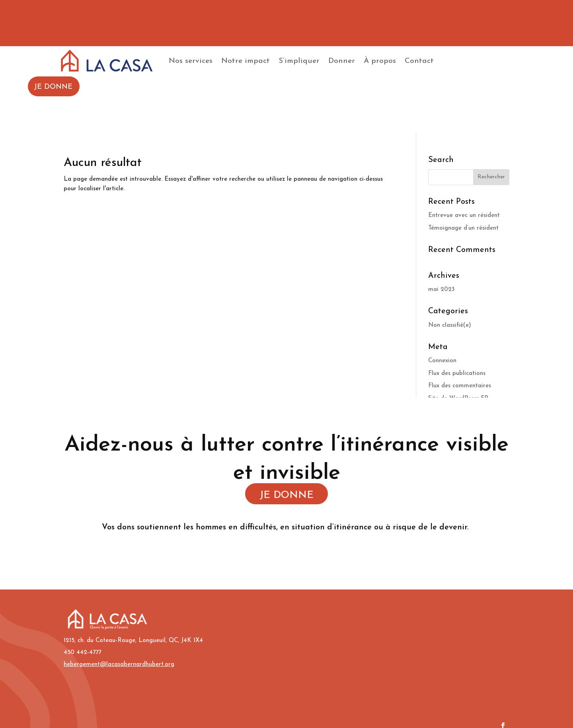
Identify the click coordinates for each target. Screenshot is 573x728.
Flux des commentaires (460, 386)
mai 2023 (441, 290)
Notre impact (246, 61)
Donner (342, 61)
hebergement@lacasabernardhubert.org (119, 665)
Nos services (191, 61)
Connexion (442, 361)
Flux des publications (457, 374)
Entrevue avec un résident (464, 216)
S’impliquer (299, 61)
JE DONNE (53, 87)
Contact (419, 61)
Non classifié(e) (450, 325)
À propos (380, 61)
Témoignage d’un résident (463, 228)
